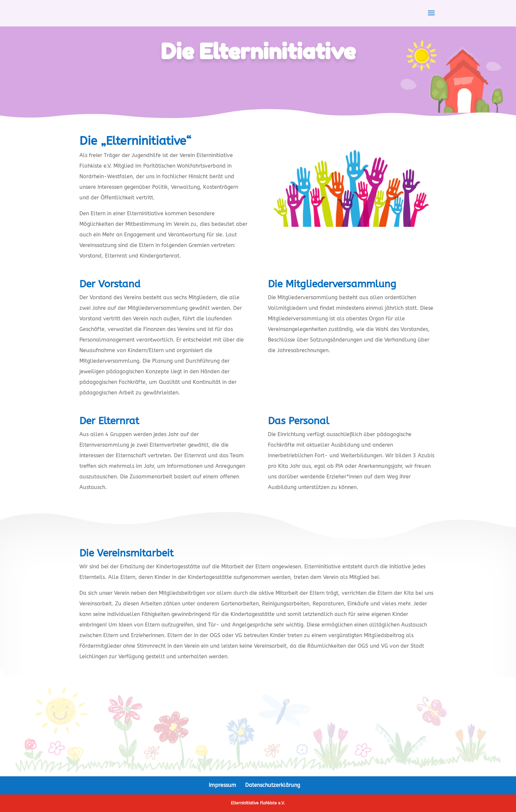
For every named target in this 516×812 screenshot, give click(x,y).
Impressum (222, 785)
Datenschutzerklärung (273, 785)
